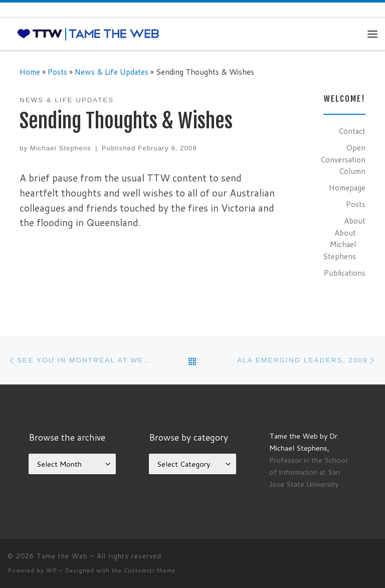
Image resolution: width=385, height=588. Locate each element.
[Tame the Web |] (88, 34)
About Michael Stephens (339, 244)
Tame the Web (62, 556)
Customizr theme (150, 570)
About (355, 221)
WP (52, 570)
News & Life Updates (112, 72)
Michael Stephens (61, 148)
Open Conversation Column (343, 159)
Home (30, 72)
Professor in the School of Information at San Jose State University (308, 472)
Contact (352, 131)
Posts (57, 72)
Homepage (347, 187)
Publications (345, 273)
